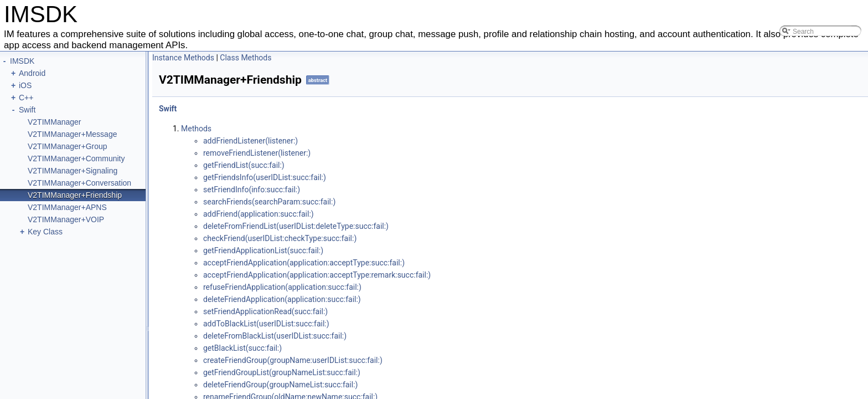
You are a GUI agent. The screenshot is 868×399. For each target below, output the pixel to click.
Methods (196, 129)
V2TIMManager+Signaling (73, 171)
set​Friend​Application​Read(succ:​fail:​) (265, 311)
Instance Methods (183, 58)
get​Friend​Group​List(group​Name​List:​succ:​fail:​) (282, 372)
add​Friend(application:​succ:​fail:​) (259, 214)
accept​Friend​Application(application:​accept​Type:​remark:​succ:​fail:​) (317, 275)
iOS (25, 85)
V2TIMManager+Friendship (75, 195)
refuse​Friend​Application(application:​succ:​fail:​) (282, 287)
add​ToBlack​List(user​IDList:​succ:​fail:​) (266, 324)
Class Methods (246, 58)
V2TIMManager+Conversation (79, 183)
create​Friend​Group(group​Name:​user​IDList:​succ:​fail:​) (293, 360)
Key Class (45, 232)
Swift (27, 110)
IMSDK (22, 61)
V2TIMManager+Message (72, 134)
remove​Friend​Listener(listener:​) (257, 153)
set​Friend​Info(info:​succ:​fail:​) (252, 190)
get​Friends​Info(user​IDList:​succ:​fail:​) (265, 177)
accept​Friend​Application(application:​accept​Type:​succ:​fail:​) (304, 263)
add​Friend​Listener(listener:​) (250, 141)
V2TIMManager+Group (68, 146)
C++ (26, 98)
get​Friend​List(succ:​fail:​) (244, 165)
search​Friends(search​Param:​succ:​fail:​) (269, 202)
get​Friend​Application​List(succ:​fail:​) (263, 250)
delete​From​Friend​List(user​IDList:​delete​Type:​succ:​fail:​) (296, 226)
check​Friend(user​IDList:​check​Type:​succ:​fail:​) (280, 238)
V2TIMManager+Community (76, 158)
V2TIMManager (54, 122)
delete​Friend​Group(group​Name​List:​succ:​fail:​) (280, 385)
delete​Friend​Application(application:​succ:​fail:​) (282, 299)
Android (32, 73)
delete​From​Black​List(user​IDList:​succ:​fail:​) (275, 336)
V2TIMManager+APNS (67, 207)
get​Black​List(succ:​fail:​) (242, 348)
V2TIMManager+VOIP (66, 219)
